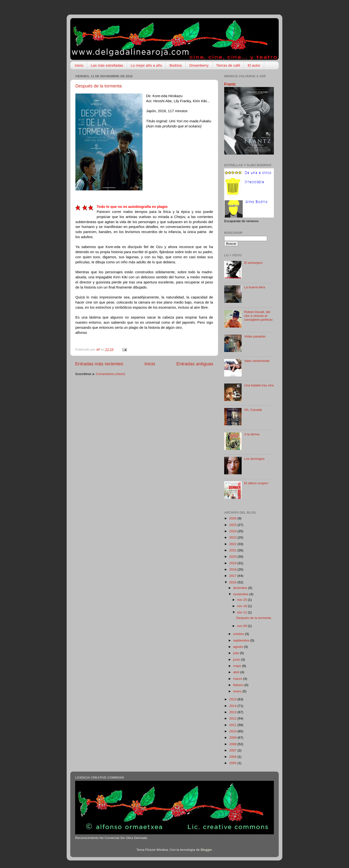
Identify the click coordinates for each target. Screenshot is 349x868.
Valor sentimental (257, 361)
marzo (238, 679)
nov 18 (242, 606)
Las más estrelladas (107, 65)
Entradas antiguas (195, 364)
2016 (233, 582)
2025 (233, 525)
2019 (233, 563)
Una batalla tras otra (259, 385)
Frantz (230, 84)
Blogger (206, 850)
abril (237, 672)
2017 (233, 576)
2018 (233, 569)
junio (237, 660)
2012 (233, 718)
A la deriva (252, 434)
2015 (233, 699)
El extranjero (253, 263)
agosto (238, 647)
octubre (239, 634)
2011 (233, 725)
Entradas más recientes (99, 364)
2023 (233, 537)
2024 (233, 531)
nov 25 (242, 600)
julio (237, 653)
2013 (233, 712)
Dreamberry (199, 65)
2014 (233, 706)
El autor (254, 65)
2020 (233, 557)
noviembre (241, 594)
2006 (233, 757)
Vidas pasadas (255, 336)
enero (238, 691)
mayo (238, 666)
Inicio (79, 65)
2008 (233, 744)
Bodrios (176, 65)
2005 (233, 763)
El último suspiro (256, 483)
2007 (233, 750)
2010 (233, 731)
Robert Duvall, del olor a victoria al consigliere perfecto (258, 316)
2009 (233, 738)
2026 (233, 518)
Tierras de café (228, 65)
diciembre (241, 588)
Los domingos (254, 459)
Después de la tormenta (99, 86)
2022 (233, 544)
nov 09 (242, 626)
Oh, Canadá (253, 410)
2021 (233, 550)
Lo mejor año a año (146, 65)
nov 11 (242, 612)
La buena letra (254, 287)
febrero (239, 685)
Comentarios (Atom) (111, 374)
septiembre (242, 640)
